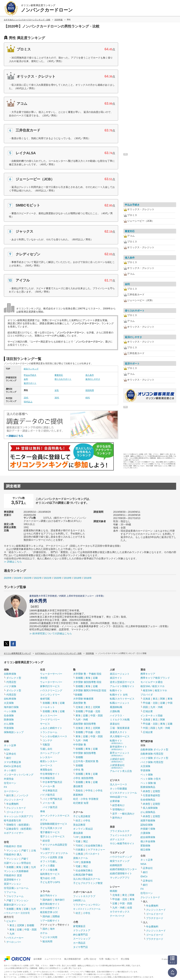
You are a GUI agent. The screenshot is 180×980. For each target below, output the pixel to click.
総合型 (46, 841)
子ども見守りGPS (50, 882)
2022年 (38, 578)
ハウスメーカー (15, 938)
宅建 (78, 841)
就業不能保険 (148, 820)
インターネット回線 (152, 715)
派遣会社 (115, 724)
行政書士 (81, 850)
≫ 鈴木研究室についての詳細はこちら (51, 633)
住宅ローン (10, 783)
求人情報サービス (120, 736)
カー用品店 (79, 943)
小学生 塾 (78, 770)
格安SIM (148, 690)
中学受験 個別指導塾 (85, 753)
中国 (170, 703)
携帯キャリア (148, 674)
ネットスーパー (49, 715)
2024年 (18, 578)
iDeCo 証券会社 (13, 766)
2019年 (68, 578)
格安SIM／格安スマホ (152, 686)
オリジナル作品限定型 (55, 845)
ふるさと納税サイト (51, 728)
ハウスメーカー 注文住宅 (17, 913)
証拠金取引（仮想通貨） (20, 829)
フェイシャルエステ (121, 835)
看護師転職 (116, 707)
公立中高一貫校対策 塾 (86, 761)
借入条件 (90, 375)
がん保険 (9, 724)
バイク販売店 (47, 795)
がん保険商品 (148, 812)
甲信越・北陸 (93, 711)
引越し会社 (46, 749)
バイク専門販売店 (52, 799)
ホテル (44, 933)
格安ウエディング (120, 861)
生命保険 (9, 715)
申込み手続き (30, 375)
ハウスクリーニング (51, 690)
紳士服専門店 (81, 935)
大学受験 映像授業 (83, 699)
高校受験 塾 (80, 703)
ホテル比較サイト (50, 908)
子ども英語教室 (82, 816)
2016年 (88, 578)
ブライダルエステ (120, 831)
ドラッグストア (82, 930)
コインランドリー (50, 695)
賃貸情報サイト (12, 880)
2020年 (58, 578)
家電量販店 (79, 926)
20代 (26, 398)
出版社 (46, 849)
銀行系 (10, 795)
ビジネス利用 (50, 937)
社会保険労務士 (94, 846)
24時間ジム (79, 900)
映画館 (114, 891)
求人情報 (125, 959)
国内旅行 (47, 900)
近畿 (26, 867)
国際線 (56, 916)
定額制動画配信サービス (54, 824)
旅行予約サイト (49, 896)
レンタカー (46, 757)
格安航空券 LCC (49, 912)
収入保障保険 (150, 808)
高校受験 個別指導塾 (85, 724)
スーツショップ (82, 939)
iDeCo (144, 876)
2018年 (78, 578)
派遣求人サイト (118, 732)
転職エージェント (120, 703)
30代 (57, 398)
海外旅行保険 (11, 707)
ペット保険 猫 (148, 783)
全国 (130, 908)
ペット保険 (10, 711)
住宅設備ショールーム (16, 888)
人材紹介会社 (117, 760)
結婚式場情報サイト (121, 873)
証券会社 (11, 754)
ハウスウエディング (121, 857)
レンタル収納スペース (55, 736)
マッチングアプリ (120, 878)
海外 (52, 929)
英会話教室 (79, 825)
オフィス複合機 (49, 870)
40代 (88, 398)
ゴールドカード (15, 812)
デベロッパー (14, 942)
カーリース (46, 765)
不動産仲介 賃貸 (13, 875)
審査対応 (59, 375)
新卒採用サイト (118, 748)
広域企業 (148, 711)
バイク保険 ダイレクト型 (154, 758)
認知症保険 (147, 825)
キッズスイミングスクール (87, 909)
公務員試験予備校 (83, 875)
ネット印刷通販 (118, 789)
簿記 (85, 841)
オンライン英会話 (83, 829)
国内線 (46, 916)
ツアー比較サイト (50, 921)
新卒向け (117, 818)
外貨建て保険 (148, 829)
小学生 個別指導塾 (83, 778)
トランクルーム (49, 732)
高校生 (79, 791)
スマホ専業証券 (12, 762)
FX (5, 787)
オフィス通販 (47, 866)
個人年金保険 (148, 841)
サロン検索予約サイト (122, 843)
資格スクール (81, 858)
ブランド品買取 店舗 (52, 857)
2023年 (28, 578)
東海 (19, 867)
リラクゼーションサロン (87, 905)
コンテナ (47, 740)
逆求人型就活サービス (122, 682)
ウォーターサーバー (51, 674)
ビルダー (11, 921)
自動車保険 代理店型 (152, 754)
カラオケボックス (120, 912)
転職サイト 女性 (119, 695)
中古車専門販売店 (52, 782)
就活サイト (116, 678)
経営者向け (118, 805)
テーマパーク (117, 916)
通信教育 (78, 786)
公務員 (79, 854)
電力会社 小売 (48, 878)
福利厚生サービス (50, 874)
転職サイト (116, 690)
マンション (12, 850)
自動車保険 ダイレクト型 (154, 750)
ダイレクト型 (14, 678)
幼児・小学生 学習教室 (86, 799)
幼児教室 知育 (81, 803)
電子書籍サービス (50, 832)
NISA (7, 750)
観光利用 (47, 941)
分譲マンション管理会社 (17, 863)
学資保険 (9, 728)
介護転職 (115, 711)
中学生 (89, 791)
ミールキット (47, 707)
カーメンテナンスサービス (55, 816)
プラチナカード (155, 918)
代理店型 (11, 682)
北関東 (21, 925)
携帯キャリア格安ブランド (155, 678)
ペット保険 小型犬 (151, 779)
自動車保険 (10, 674)
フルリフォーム (15, 896)
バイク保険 (10, 686)
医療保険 (9, 720)
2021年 (48, 578)
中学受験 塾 (80, 745)
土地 (33, 850)
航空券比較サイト (50, 904)
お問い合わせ (90, 959)
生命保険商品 (148, 800)
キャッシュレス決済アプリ (19, 816)
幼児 (78, 820)
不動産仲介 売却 (13, 846)
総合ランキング (31, 369)
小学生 (99, 791)
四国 (145, 707)
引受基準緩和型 (152, 795)
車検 (43, 811)
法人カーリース (118, 784)
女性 (57, 390)
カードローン (11, 791)
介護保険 (145, 833)
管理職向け (118, 809)
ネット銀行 (10, 770)
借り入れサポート (63, 379)
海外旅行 (60, 900)
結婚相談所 (116, 865)
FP (77, 837)
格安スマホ (161, 690)
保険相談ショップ (14, 732)
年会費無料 (12, 804)
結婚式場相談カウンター (123, 869)
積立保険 (145, 850)
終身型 (147, 791)
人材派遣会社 (117, 766)
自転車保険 (10, 699)
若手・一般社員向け (123, 814)
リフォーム (10, 892)
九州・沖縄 (82, 720)
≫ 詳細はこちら (13, 562)
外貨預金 (9, 779)
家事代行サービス (50, 686)
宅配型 (46, 745)
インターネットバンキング (19, 775)
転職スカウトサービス (122, 699)
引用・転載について (109, 959)
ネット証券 (10, 745)
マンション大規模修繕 (16, 871)
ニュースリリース (53, 959)
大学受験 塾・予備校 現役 (87, 674)
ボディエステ (117, 839)
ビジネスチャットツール (123, 793)
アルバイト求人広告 (121, 771)
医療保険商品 (148, 787)
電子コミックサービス (52, 836)
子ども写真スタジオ (51, 828)
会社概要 (38, 959)
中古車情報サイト (50, 774)
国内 (45, 929)
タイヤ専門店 (81, 947)
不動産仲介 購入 (13, 854)
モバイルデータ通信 (152, 682)
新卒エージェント (120, 754)
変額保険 (145, 846)
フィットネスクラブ (84, 896)
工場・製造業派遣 (120, 728)
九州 (33, 867)
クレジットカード (14, 800)
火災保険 (9, 703)
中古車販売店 (47, 778)
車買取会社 (46, 770)
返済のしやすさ (93, 379)
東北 (12, 925)
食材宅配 (45, 699)
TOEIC (79, 846)
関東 (132, 895)
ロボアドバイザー (14, 833)
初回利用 (90, 390)
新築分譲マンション (15, 905)
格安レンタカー (49, 761)
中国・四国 (30, 930)
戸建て (25, 850)
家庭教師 (78, 795)
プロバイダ (147, 695)
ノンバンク (22, 795)
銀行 (9, 758)
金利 (26, 379)
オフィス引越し (49, 861)
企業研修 (115, 801)
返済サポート (30, 383)
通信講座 (78, 833)
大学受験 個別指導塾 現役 (87, 682)
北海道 (79, 707)
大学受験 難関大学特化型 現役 (90, 690)
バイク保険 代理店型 (152, 762)
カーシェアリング (50, 753)
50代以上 (28, 402)
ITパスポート (93, 854)
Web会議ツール (119, 797)
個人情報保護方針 (73, 959)
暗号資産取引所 (12, 820)
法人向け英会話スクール (87, 879)
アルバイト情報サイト (122, 686)
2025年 (8, 578)
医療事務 (86, 837)
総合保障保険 (148, 837)
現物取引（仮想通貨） (19, 825)
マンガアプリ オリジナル (54, 853)
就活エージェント (120, 674)
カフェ (44, 820)
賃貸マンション (12, 884)
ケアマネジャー (97, 850)
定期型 (156, 791)
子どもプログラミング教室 (88, 883)
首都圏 (10, 867)
